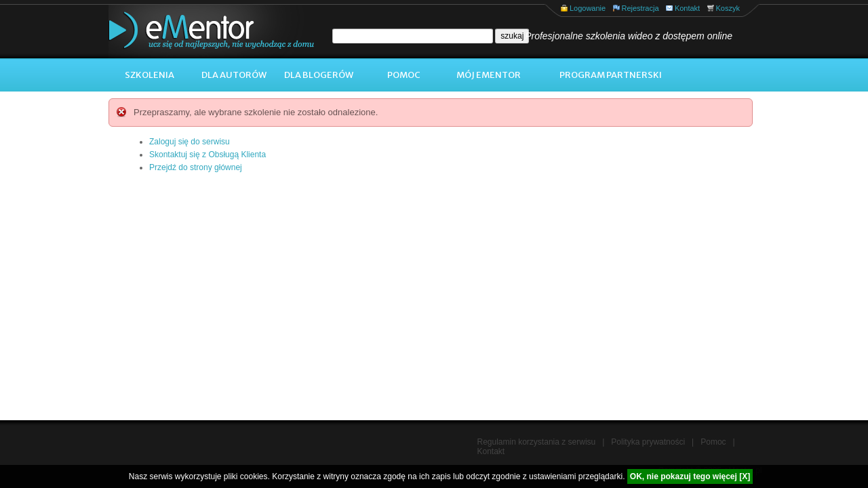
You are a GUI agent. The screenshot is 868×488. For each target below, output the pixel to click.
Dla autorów (234, 75)
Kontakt (687, 8)
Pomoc (404, 75)
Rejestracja (640, 8)
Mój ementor (489, 75)
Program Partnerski (611, 75)
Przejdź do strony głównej (196, 167)
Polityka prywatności (648, 442)
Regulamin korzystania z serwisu (537, 442)
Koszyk (728, 8)
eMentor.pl (200, 32)
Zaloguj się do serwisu (190, 142)
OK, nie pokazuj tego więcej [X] (690, 476)
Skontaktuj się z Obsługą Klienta (208, 155)
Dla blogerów (319, 75)
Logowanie (588, 8)
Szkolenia (150, 75)
